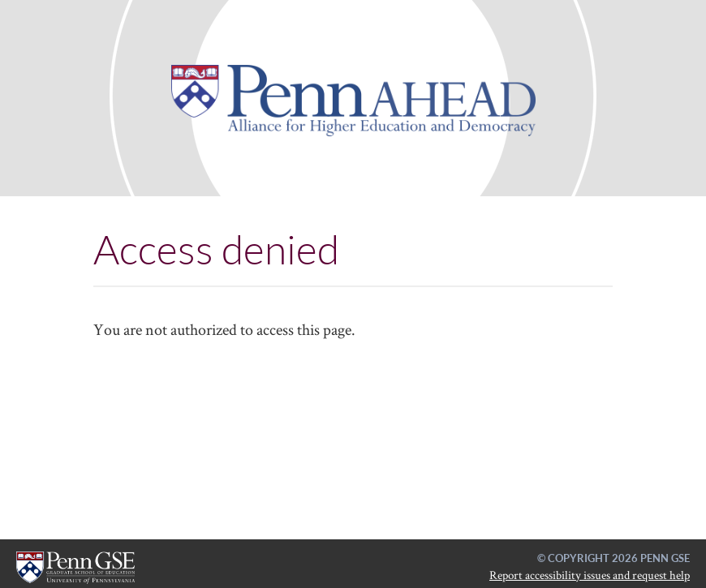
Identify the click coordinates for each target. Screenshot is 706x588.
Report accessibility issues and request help (590, 575)
